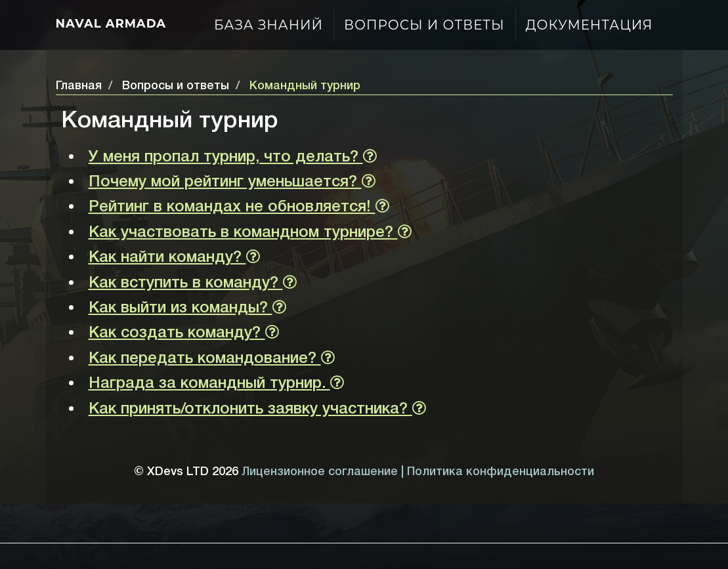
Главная (79, 86)
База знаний (268, 25)
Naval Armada (111, 24)
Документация (589, 25)
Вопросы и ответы (424, 25)
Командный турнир (305, 86)
